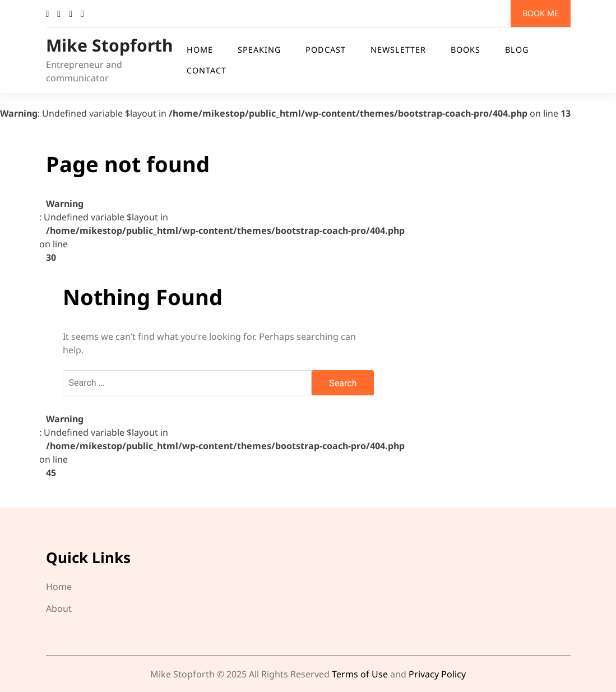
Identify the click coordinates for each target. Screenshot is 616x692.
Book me (541, 13)
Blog (517, 50)
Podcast (326, 50)
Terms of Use (360, 674)
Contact (207, 70)
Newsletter (398, 50)
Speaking (259, 50)
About (59, 608)
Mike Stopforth (110, 45)
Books (466, 50)
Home (200, 50)
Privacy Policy (437, 674)
